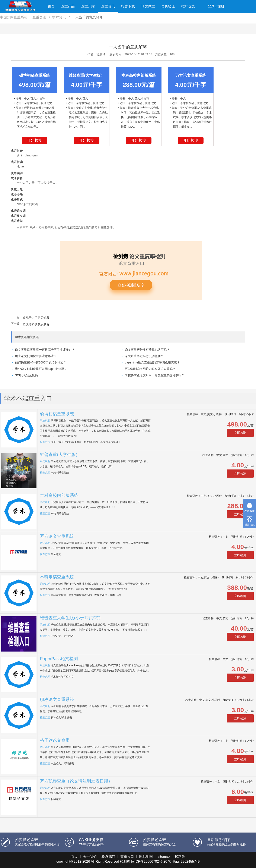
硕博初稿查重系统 (57, 414)
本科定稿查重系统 (57, 577)
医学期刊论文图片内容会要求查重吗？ (150, 369)
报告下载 (128, 6)
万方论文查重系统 (57, 536)
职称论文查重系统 (57, 699)
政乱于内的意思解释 (36, 318)
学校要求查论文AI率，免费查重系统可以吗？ (155, 375)
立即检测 (240, 433)
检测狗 (101, 54)
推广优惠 (188, 6)
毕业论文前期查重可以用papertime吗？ (41, 369)
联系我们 (108, 857)
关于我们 (90, 857)
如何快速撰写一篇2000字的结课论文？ (41, 362)
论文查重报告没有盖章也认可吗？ (147, 350)
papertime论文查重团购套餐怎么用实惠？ (152, 362)
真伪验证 (168, 6)
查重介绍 (88, 6)
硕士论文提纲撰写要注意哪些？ (36, 356)
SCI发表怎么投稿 (26, 375)
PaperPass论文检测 (59, 659)
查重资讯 (108, 6)
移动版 (180, 857)
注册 (221, 6)
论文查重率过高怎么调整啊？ (144, 356)
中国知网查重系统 (14, 17)
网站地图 (146, 857)
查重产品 (68, 6)
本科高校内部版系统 (59, 495)
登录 (211, 6)
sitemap (164, 857)
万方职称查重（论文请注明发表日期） (76, 781)
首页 (51, 6)
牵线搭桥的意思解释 (36, 324)
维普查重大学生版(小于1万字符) (70, 618)
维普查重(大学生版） (60, 455)
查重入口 (127, 857)
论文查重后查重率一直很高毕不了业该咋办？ (45, 350)
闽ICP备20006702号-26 (149, 861)
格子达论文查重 (55, 740)
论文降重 (148, 6)
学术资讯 (59, 17)
